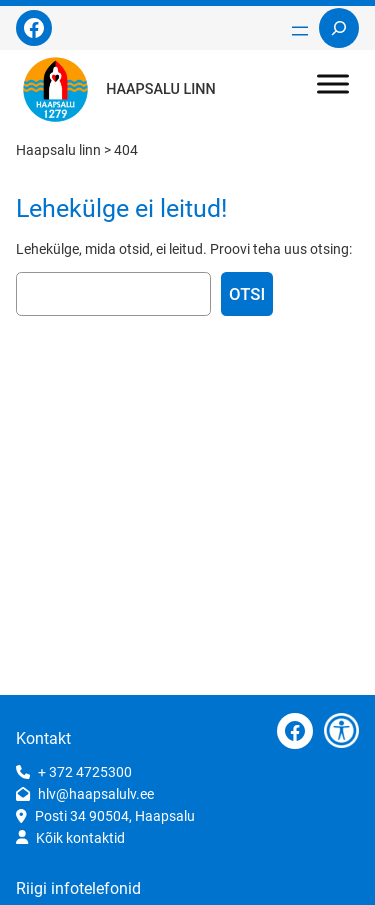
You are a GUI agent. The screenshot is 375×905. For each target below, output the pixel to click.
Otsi (247, 294)
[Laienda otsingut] (339, 28)
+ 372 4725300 (85, 772)
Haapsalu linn (160, 89)
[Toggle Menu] (333, 83)
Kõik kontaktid (80, 838)
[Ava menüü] (300, 31)
